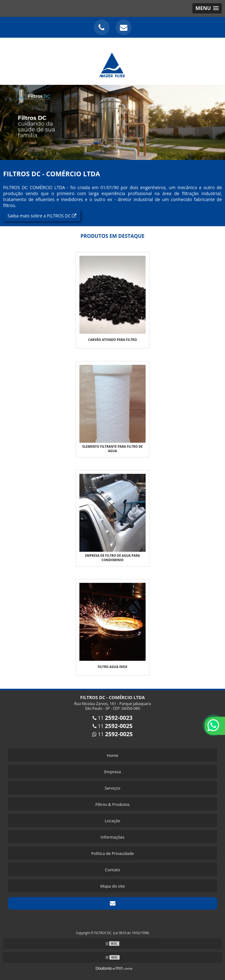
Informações (113, 837)
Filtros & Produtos (112, 804)
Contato (112, 870)
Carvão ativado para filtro (112, 340)
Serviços (113, 788)
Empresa (112, 772)
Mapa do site (112, 886)
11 (113, 718)
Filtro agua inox (112, 667)
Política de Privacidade (113, 853)
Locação (112, 821)
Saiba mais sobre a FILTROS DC (42, 216)
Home (112, 755)
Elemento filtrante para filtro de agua (113, 449)
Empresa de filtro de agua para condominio (112, 558)
